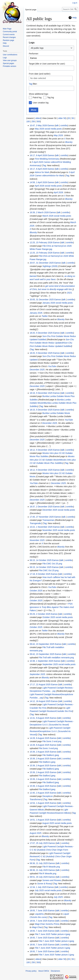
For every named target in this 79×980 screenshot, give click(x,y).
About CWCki (44, 971)
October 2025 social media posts (58, 617)
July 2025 (58, 897)
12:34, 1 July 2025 (38, 887)
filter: (33, 84)
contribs (64, 125)
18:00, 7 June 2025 (39, 931)
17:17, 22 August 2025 (40, 684)
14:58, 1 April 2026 (38, 182)
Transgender (35, 523)
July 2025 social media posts (48, 890)
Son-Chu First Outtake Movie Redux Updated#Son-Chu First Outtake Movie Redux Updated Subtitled (52, 343)
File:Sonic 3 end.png (52, 741)
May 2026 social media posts (48, 129)
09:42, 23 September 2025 (42, 644)
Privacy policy (31, 971)
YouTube (52, 366)
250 (33, 121)
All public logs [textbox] (37, 48)
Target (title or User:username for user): (47, 64)
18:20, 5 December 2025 (41, 333)
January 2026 (36, 313)
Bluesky (69, 142)
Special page (31, 10)
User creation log (41, 103)
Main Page (7, 29)
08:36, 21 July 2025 (39, 863)
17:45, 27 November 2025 (42, 517)
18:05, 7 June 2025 (39, 911)
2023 (69, 293)
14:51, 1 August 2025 (39, 820)
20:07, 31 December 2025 (42, 263)
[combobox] (51, 48)
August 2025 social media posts (57, 823)
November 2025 (37, 540)
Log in (75, 3)
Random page (8, 40)
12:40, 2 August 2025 (39, 793)
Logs (5, 58)
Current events (9, 35)
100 (28, 121)
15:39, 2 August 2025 (39, 752)
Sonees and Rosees (52, 880)
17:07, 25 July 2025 (39, 843)
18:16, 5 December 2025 (41, 393)
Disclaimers (55, 971)
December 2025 (37, 370)
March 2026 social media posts (57, 216)
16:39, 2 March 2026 (39, 212)
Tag (31, 84)
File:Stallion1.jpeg (51, 755)
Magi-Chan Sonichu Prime (47, 924)
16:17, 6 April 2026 (38, 155)
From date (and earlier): (40, 74)
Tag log (51, 97)
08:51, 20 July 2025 (39, 877)
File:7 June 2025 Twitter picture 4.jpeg (52, 934)
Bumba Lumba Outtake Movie (56, 413)
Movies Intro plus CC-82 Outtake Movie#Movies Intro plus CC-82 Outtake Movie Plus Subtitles (53, 460)
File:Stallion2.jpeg (51, 769)
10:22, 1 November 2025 (41, 527)
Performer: (34, 54)
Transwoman (48, 520)
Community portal (10, 32)
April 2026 (58, 192)
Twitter (45, 316)
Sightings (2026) (50, 266)
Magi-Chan (37, 927)
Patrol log (37, 97)
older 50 (62, 118)
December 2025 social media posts (59, 510)
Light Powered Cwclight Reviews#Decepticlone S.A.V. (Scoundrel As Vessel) (50, 731)
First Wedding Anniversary (47, 159)
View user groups (10, 60)
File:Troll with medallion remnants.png (56, 658)
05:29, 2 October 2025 (40, 614)
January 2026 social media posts (58, 303)
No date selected (38, 78)
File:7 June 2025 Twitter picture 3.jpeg (52, 948)
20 (69, 118)
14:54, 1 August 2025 (39, 803)
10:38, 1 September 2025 (41, 661)
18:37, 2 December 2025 (41, 507)
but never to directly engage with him (55, 289)
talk (57, 125)
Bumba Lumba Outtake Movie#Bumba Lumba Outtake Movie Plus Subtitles (53, 403)
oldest (38, 118)
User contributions (10, 55)
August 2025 (35, 833)
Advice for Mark (42, 172)
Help (74, 18)
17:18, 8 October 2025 (40, 574)
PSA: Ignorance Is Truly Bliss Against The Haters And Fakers (52, 607)
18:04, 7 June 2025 (39, 921)
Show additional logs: (39, 94)
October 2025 (36, 591)
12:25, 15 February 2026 (41, 242)
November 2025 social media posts (59, 530)
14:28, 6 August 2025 (39, 738)
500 (38, 121)
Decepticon (48, 796)
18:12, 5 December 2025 (41, 450)
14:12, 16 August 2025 (40, 701)
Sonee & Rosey (44, 884)
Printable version (9, 66)
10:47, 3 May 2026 (38, 125)
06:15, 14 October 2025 (41, 560)
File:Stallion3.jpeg (51, 782)
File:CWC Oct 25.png (52, 564)
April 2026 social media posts (48, 186)
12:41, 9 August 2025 (39, 718)
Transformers (36, 799)
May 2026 (58, 135)
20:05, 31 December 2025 (42, 300)
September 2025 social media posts (59, 664)
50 (73, 118)
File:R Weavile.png (51, 867)
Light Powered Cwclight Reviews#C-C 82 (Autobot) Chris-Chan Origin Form (51, 857)
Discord (6, 46)
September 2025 (37, 674)
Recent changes (9, 37)
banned (33, 276)
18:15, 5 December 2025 (41, 410)
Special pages (8, 63)
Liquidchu (39, 914)
